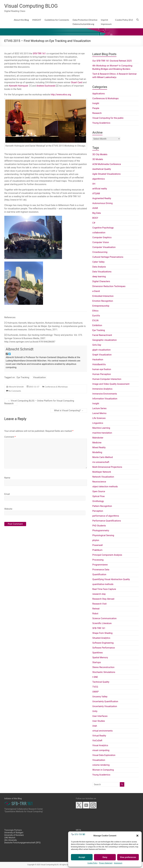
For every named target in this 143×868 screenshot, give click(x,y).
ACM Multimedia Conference (107, 164)
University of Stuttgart (14, 833)
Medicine (97, 443)
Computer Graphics (102, 237)
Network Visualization (103, 477)
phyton (96, 540)
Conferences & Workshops (56, 387)
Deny (105, 857)
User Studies (99, 721)
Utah (95, 726)
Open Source (99, 491)
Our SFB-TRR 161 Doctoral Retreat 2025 (112, 61)
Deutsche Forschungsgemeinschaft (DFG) (22, 843)
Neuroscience (99, 482)
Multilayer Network (102, 472)
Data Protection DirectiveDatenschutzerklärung (85, 22)
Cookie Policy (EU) (124, 20)
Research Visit (99, 604)
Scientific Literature (102, 623)
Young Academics (101, 123)
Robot (95, 614)
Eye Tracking (23, 377)
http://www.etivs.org (61, 95)
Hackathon (98, 360)
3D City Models (100, 154)
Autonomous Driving (102, 203)
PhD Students (99, 526)
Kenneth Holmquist (19, 86)
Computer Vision (101, 242)
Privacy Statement (106, 863)
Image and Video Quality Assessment (111, 384)
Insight (96, 103)
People (96, 108)
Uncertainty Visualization (105, 706)
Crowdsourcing (100, 252)
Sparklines (97, 653)
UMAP (95, 692)
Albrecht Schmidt (20, 349)
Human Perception (102, 374)
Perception (98, 511)
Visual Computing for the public (108, 118)
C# (94, 223)
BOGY (95, 218)
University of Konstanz (14, 835)
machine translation (102, 433)
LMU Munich (10, 838)
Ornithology (98, 501)
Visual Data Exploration (104, 755)
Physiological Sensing (103, 535)
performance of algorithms (106, 516)
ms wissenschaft (101, 462)
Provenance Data (101, 570)
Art (94, 184)
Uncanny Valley (100, 697)
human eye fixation (102, 369)
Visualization (39, 377)
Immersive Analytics (102, 389)
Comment (10, 437)
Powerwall (97, 545)
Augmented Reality (102, 198)
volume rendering (101, 765)
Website (8, 509)
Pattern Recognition (102, 506)
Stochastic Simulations (104, 672)
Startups (97, 662)
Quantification (99, 574)
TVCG (95, 687)
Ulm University (11, 840)
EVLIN (95, 320)
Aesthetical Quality (102, 169)
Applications (99, 94)
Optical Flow (98, 496)
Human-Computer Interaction (107, 379)
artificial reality (100, 189)
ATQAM (96, 193)
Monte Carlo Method (103, 457)
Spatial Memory (100, 657)
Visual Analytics (100, 745)
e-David (96, 291)
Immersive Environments (105, 394)
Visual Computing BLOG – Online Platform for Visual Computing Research (39, 402)
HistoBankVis (99, 364)
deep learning (99, 277)
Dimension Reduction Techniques (109, 286)
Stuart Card (77, 82)
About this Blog (21, 20)
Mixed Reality (99, 447)
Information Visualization (105, 399)
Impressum (118, 863)
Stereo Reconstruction (103, 667)
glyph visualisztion (101, 350)
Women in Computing (103, 770)
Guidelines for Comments (57, 20)
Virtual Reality (99, 736)
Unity (95, 711)
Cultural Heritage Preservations (108, 257)
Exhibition (97, 325)
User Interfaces (100, 716)
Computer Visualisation (104, 247)
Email (7, 494)
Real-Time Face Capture (104, 589)
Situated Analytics (101, 638)
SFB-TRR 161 (39, 54)
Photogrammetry (101, 530)
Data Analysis (99, 267)
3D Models (98, 159)
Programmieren (100, 565)
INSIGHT (37, 20)
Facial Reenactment (102, 335)
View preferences (128, 857)
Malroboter (98, 438)
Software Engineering (103, 643)
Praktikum (97, 550)
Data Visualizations (102, 272)
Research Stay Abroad (103, 599)
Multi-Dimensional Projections (107, 467)
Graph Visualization (102, 355)
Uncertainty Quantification (105, 701)
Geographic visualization (104, 340)
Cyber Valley (98, 262)
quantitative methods (103, 584)
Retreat (96, 609)
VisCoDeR (97, 741)
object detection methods (105, 487)
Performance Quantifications (107, 521)
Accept (82, 857)
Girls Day (97, 345)
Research (97, 113)
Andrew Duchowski (46, 86)
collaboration (99, 233)
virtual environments (102, 731)
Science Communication (104, 618)
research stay (99, 594)
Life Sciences (99, 418)
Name (7, 478)
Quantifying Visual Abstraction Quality (111, 579)
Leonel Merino (99, 413)
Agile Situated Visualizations (106, 174)
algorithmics (99, 179)
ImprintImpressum (106, 22)
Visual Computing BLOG (31, 6)
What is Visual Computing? (69, 410)
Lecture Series (99, 408)
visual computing (101, 750)
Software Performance (103, 648)
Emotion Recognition (103, 301)
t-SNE (95, 677)
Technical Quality (101, 682)
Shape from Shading (102, 633)
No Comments (15, 391)
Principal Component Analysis (107, 555)
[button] (137, 836)
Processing (98, 560)
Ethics (95, 311)
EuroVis (96, 316)
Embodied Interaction (103, 296)
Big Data (96, 213)
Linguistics (98, 423)
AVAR (95, 208)
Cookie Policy (92, 863)
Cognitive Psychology (103, 228)
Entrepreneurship (101, 306)
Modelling (97, 452)
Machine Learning (101, 428)
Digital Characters (101, 281)
